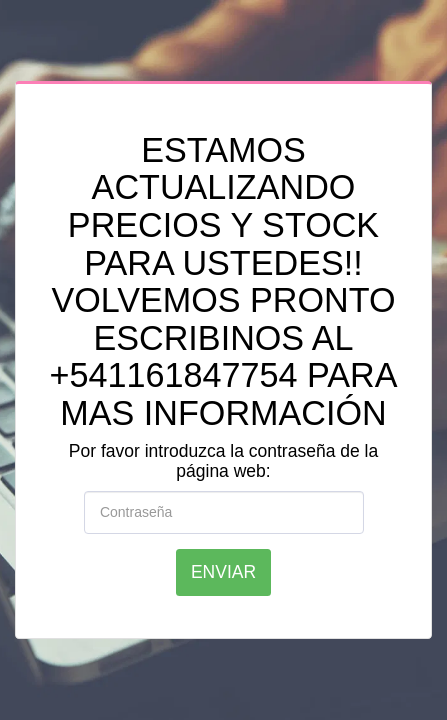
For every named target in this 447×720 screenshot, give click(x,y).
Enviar (223, 572)
